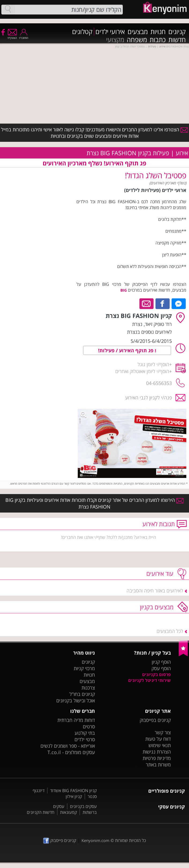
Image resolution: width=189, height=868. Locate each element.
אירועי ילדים (110, 32)
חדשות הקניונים (41, 812)
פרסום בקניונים (156, 674)
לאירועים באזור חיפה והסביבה (155, 591)
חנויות (158, 32)
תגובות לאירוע (159, 524)
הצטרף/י (12, 36)
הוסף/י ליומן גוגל (153, 364)
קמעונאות (68, 812)
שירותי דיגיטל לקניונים (149, 680)
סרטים (89, 726)
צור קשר (163, 732)
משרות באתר (158, 765)
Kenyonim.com (95, 840)
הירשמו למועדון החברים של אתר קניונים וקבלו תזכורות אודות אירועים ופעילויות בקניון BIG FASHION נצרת (94, 503)
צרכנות (88, 688)
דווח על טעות (158, 739)
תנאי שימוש (160, 745)
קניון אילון (74, 796)
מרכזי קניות (84, 668)
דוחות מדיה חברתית (76, 720)
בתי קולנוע (85, 733)
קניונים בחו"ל (82, 694)
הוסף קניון (161, 662)
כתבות (158, 40)
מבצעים (138, 32)
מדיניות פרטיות (157, 758)
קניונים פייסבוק (60, 840)
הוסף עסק (161, 668)
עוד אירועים (160, 573)
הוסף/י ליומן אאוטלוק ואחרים (142, 371)
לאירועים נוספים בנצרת (149, 332)
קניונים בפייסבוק (155, 720)
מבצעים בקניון (157, 607)
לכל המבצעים (170, 631)
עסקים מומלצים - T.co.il (71, 752)
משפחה (137, 40)
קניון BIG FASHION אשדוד (73, 791)
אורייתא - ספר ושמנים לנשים (68, 746)
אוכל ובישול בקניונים (76, 700)
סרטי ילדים (85, 739)
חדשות (177, 40)
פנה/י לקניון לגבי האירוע (149, 398)
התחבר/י (24, 36)
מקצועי (115, 40)
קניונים (177, 32)
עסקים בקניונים (83, 806)
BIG (124, 290)
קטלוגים (82, 32)
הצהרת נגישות (157, 752)
